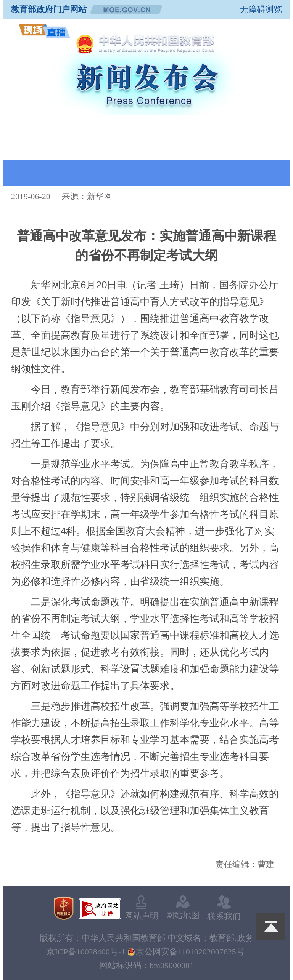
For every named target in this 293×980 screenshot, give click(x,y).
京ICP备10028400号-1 (86, 952)
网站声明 (142, 908)
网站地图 (183, 908)
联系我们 (224, 908)
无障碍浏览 (261, 9)
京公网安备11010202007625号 (190, 952)
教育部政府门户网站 (49, 9)
